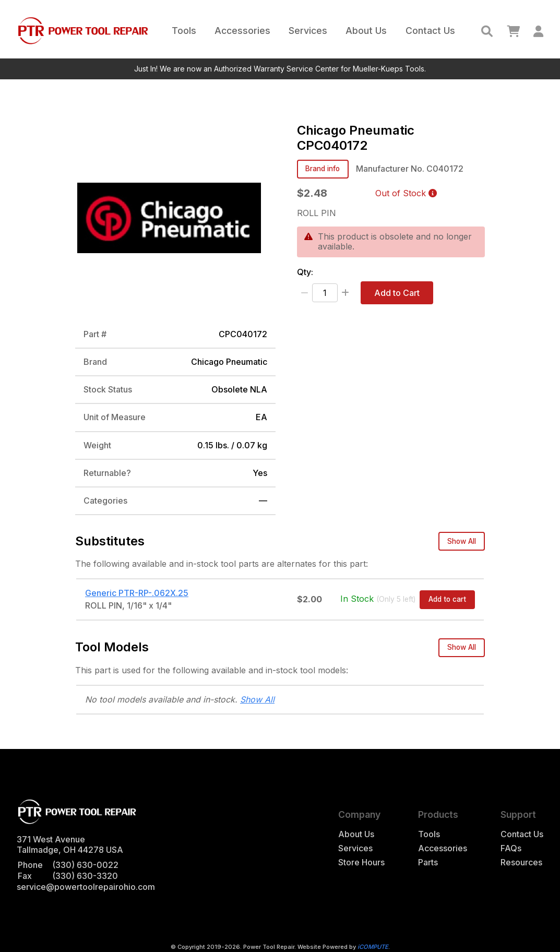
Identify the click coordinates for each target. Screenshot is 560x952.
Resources (521, 862)
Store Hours (361, 862)
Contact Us (430, 31)
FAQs (511, 848)
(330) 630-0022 (85, 865)
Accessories (242, 31)
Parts (428, 862)
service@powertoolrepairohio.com (86, 887)
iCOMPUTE (373, 947)
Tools (184, 31)
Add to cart (447, 599)
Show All (462, 541)
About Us (366, 31)
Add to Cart (397, 293)
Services (308, 31)
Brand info (323, 169)
